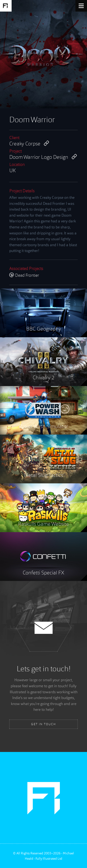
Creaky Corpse (29, 144)
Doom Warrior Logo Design (43, 157)
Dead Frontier (24, 276)
